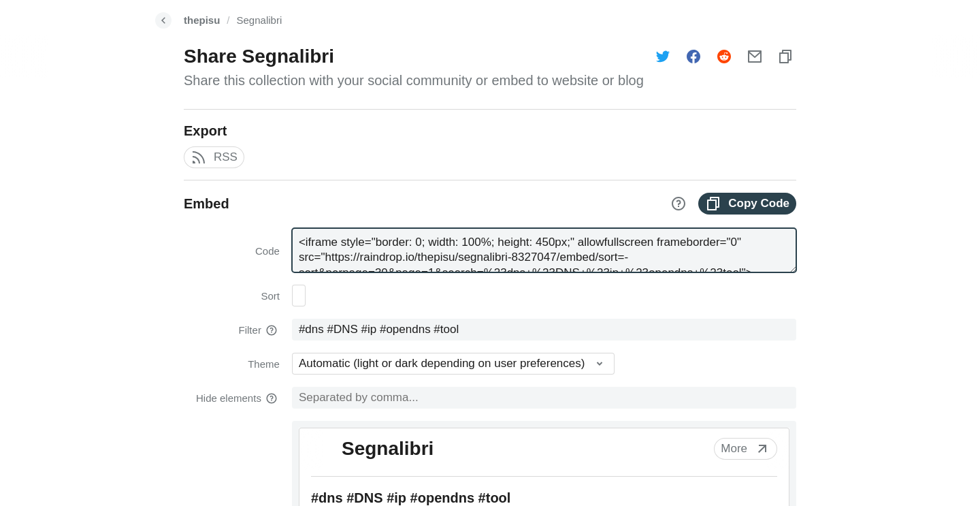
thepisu (202, 20)
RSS (214, 157)
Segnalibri (260, 20)
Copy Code (747, 204)
